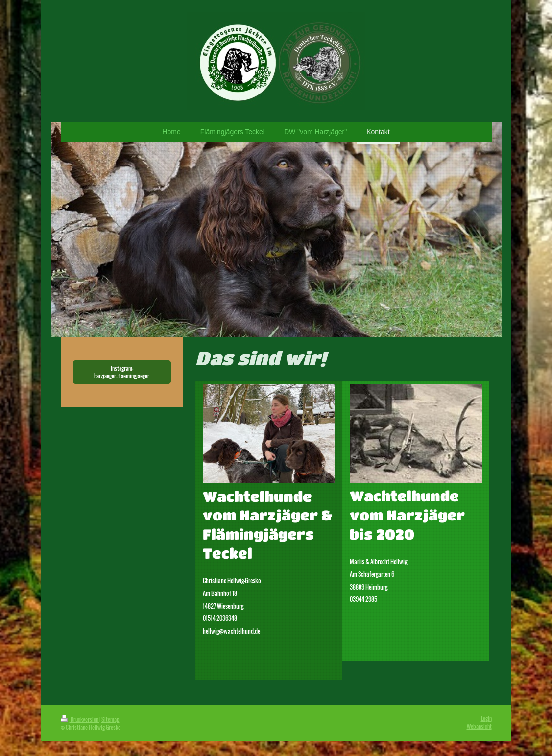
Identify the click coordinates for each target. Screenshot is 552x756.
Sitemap (110, 719)
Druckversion (80, 719)
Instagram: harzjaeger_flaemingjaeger (122, 372)
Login (486, 718)
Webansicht (479, 726)
